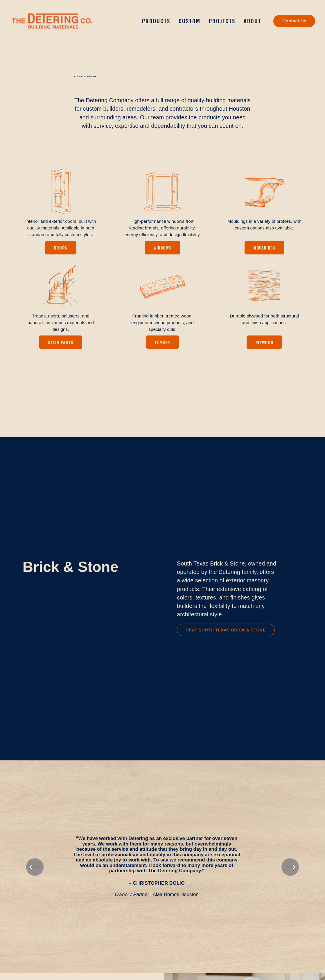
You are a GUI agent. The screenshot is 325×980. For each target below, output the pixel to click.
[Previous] (35, 869)
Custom (190, 21)
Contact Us (294, 21)
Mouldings (264, 250)
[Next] (290, 869)
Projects (222, 21)
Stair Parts (61, 345)
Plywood (264, 345)
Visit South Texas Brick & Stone (226, 632)
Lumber (162, 345)
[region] (162, 869)
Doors (61, 250)
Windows (163, 250)
